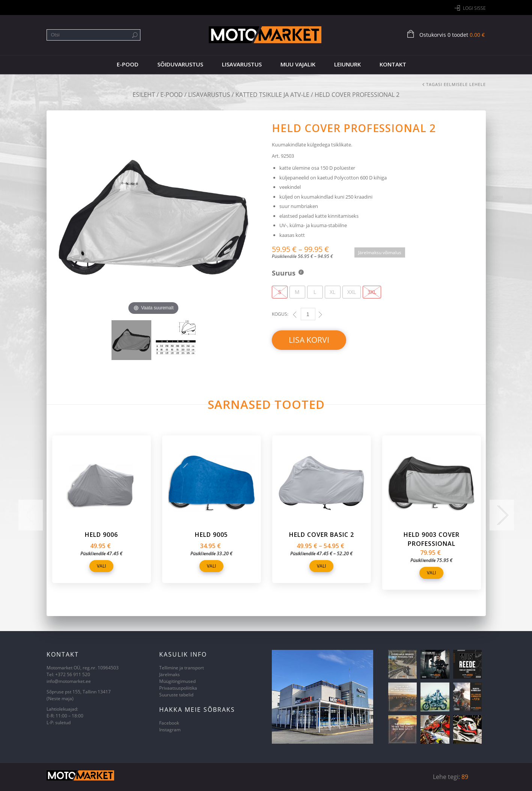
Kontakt (393, 64)
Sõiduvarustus (180, 64)
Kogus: (280, 314)
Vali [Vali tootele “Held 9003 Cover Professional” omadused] (431, 573)
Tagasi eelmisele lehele (456, 84)
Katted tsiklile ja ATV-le (272, 95)
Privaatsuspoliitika (178, 688)
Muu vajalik (298, 64)
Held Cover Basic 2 (322, 535)
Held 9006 (101, 535)
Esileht (144, 95)
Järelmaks (170, 674)
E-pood (128, 64)
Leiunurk (347, 64)
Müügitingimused (177, 681)
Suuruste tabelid (176, 695)
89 (465, 777)
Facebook (169, 723)
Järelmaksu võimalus (380, 252)
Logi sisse (474, 8)
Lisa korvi (309, 340)
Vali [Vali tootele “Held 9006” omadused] (101, 566)
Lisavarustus (242, 64)
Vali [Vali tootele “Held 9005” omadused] (211, 566)
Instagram (170, 730)
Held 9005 (211, 535)
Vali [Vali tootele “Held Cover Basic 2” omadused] (321, 566)
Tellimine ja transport (182, 668)
